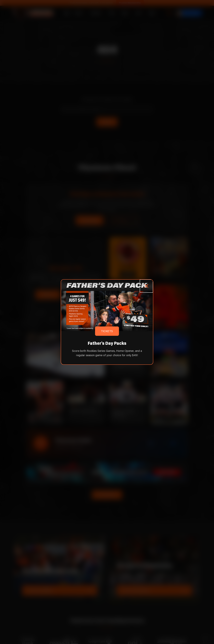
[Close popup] (146, 286)
